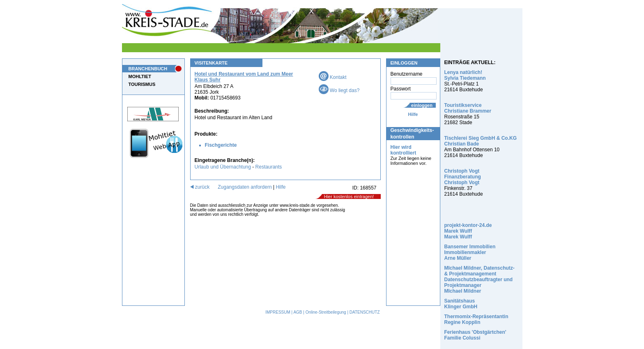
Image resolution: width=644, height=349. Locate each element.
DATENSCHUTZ (365, 312)
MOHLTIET (140, 76)
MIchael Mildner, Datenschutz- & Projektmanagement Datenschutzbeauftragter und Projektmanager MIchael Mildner (480, 280)
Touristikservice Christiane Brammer (468, 108)
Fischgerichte (221, 145)
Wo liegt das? (339, 90)
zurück (200, 187)
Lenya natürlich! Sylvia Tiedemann (465, 75)
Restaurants (269, 167)
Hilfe (413, 114)
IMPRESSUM (278, 312)
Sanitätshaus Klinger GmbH (461, 304)
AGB (298, 312)
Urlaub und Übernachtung (223, 167)
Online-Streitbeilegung (326, 312)
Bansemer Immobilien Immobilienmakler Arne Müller (470, 252)
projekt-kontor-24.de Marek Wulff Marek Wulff (468, 231)
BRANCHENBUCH (148, 69)
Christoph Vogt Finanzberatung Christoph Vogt (463, 177)
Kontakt (333, 77)
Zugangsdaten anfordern (245, 187)
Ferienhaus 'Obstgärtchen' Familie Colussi (475, 335)
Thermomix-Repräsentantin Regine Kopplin (476, 319)
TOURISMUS (142, 84)
